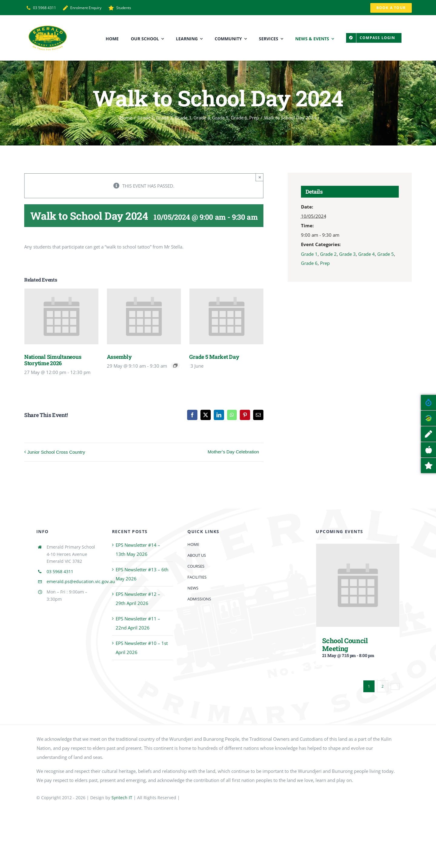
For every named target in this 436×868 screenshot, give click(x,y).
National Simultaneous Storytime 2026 (53, 360)
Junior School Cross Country (56, 452)
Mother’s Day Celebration (233, 452)
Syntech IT (122, 798)
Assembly (119, 357)
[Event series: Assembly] (175, 366)
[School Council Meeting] (358, 548)
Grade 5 (386, 254)
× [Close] (260, 177)
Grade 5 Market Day (214, 357)
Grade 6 (309, 263)
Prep (325, 263)
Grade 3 (347, 254)
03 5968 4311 (60, 571)
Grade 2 (328, 254)
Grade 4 (367, 254)
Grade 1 (309, 254)
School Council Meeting (345, 644)
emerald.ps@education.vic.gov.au (81, 581)
